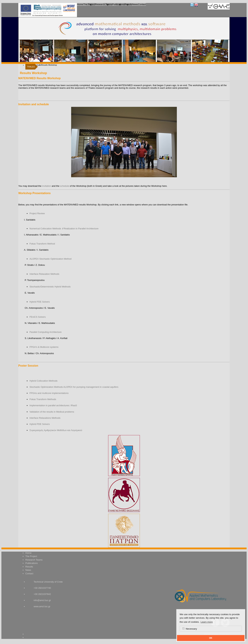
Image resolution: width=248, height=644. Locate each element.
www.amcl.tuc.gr (42, 606)
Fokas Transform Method (42, 244)
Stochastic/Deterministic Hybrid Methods (50, 287)
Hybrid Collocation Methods (43, 381)
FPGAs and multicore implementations (49, 393)
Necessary (190, 629)
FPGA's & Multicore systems (44, 347)
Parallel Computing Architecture (45, 332)
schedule (65, 186)
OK (211, 638)
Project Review (37, 213)
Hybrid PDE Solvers (40, 302)
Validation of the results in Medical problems (52, 412)
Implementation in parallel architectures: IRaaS (53, 405)
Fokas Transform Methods (43, 399)
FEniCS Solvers (38, 317)
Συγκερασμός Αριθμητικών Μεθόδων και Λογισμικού (56, 430)
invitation (47, 186)
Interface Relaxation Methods (44, 274)
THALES (31, 67)
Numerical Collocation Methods (45, 229)
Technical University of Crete (48, 582)
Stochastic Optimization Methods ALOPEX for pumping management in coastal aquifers (74, 387)
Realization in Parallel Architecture (81, 229)
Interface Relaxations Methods (45, 418)
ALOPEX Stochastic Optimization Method (50, 259)
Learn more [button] (207, 622)
